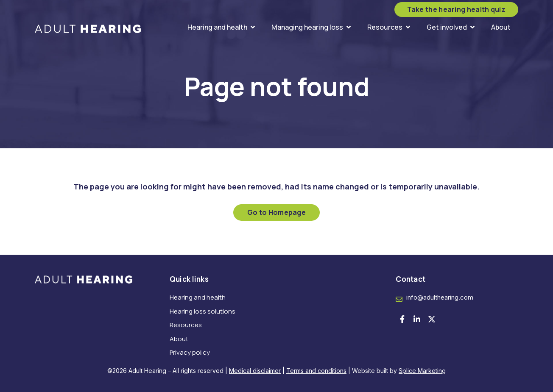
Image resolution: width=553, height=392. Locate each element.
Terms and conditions (316, 371)
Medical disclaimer (255, 371)
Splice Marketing (422, 371)
